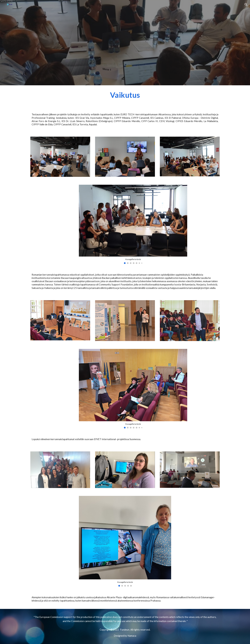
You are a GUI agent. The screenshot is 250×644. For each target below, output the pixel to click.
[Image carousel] (133, 224)
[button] (246, 5)
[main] (125, 96)
